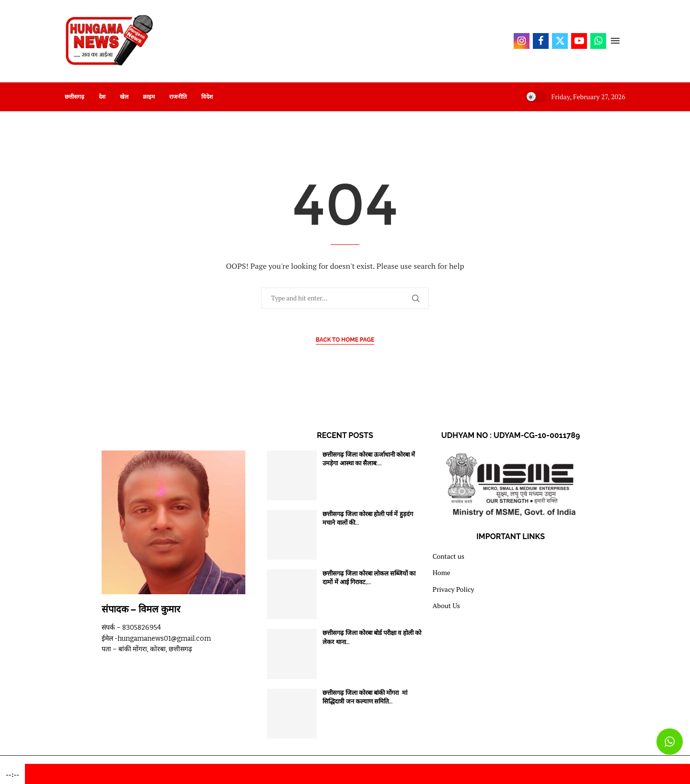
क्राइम (149, 97)
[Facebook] (541, 41)
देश (102, 97)
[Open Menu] (615, 41)
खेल (124, 97)
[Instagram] (522, 41)
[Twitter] (560, 41)
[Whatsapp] (598, 41)
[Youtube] (579, 41)
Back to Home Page (345, 340)
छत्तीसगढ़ (75, 97)
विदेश (207, 97)
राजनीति (178, 97)
